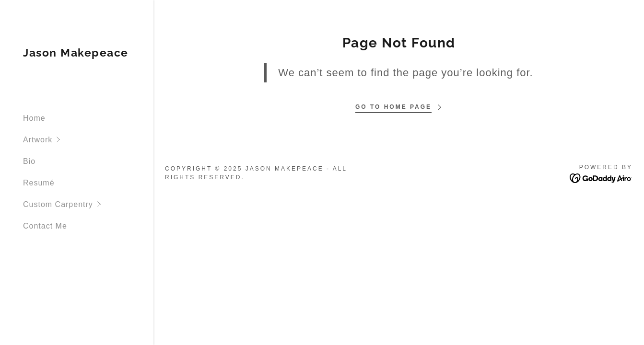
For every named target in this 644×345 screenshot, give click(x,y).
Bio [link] (29, 161)
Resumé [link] (39, 183)
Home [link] (34, 118)
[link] (76, 54)
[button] (88, 140)
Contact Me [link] (45, 226)
